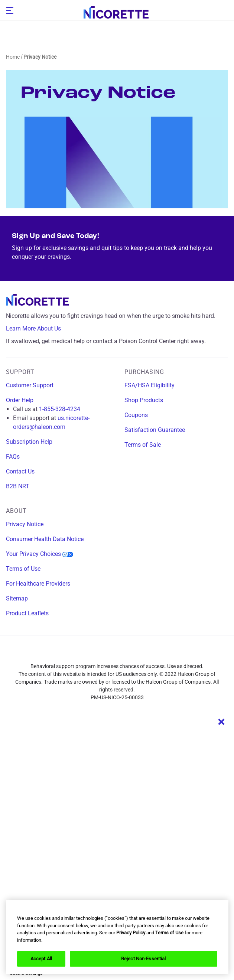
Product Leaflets (27, 613)
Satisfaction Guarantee (155, 430)
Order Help (20, 400)
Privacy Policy (131, 933)
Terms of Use (23, 569)
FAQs (13, 457)
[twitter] (131, 653)
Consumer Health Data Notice (45, 539)
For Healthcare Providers (38, 584)
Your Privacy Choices (40, 554)
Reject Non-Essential (144, 959)
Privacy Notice (25, 524)
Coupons (136, 415)
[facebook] (76, 653)
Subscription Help (29, 442)
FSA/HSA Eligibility (149, 385)
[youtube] (158, 653)
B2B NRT (18, 486)
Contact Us (20, 471)
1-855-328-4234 (60, 409)
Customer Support (30, 385)
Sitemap (17, 598)
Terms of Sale (143, 445)
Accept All (41, 959)
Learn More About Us (39, 329)
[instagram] (103, 653)
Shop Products (144, 400)
